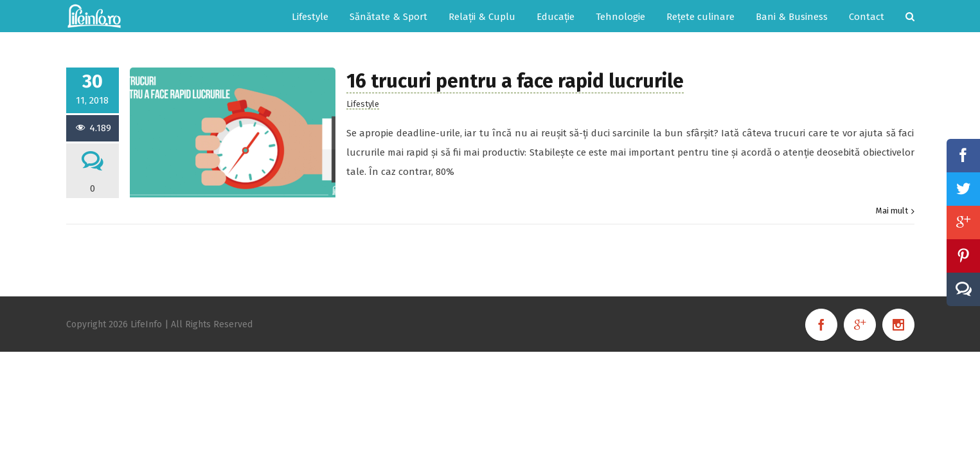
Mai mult (892, 211)
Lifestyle (363, 104)
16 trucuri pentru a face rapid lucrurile (515, 81)
